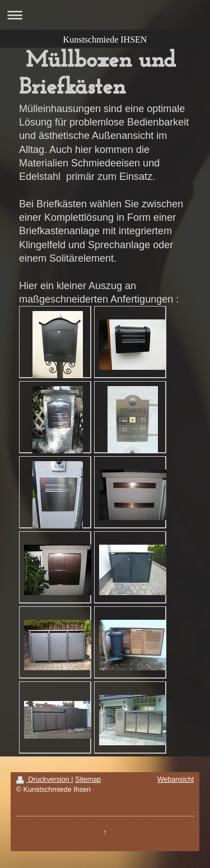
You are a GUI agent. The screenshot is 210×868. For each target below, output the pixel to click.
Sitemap (88, 779)
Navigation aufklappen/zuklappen (105, 15)
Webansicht (176, 779)
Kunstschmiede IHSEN (105, 40)
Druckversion (44, 779)
